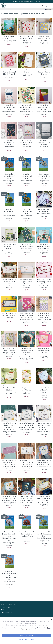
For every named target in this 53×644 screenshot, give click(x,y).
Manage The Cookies (26, 640)
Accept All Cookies (26, 636)
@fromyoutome (6, 607)
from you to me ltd (6, 610)
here (39, 1)
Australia (48, 9)
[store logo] (3, 6)
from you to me (6, 615)
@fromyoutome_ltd (6, 612)
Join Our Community (8, 604)
